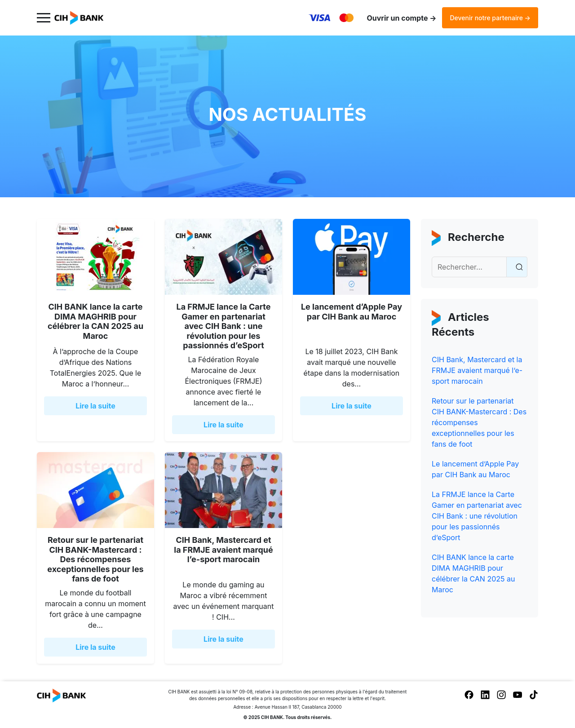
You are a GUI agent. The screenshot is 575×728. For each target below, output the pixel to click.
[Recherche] (469, 267)
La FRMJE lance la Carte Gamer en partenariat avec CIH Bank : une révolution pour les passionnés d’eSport (223, 326)
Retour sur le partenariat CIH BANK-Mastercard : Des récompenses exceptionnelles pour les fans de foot (95, 559)
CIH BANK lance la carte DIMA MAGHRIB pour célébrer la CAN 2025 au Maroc (95, 321)
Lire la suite (95, 406)
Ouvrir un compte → (401, 18)
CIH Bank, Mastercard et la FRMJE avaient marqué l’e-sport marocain (223, 550)
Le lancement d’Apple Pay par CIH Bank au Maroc (352, 312)
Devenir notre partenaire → (490, 18)
